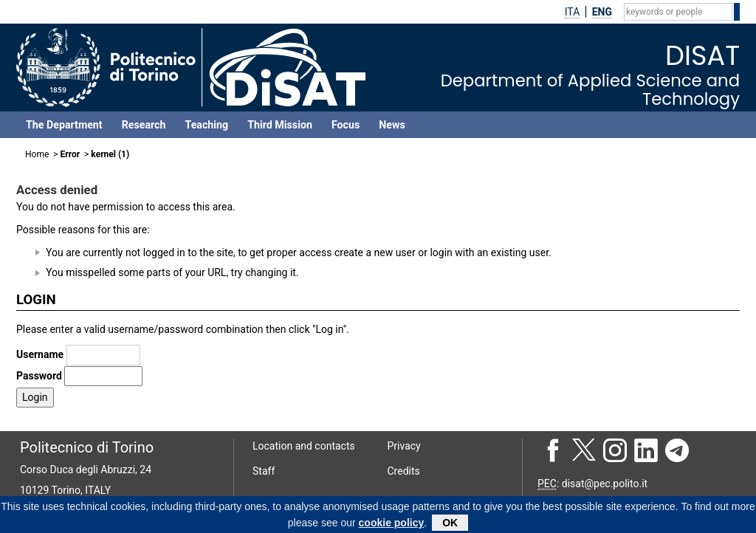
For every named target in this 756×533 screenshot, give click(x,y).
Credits (404, 471)
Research (144, 125)
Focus (346, 125)
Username (40, 354)
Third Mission (280, 125)
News (392, 125)
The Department (64, 125)
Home (37, 154)
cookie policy (392, 525)
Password (39, 376)
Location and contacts (304, 446)
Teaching (206, 125)
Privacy (404, 446)
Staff (264, 471)
